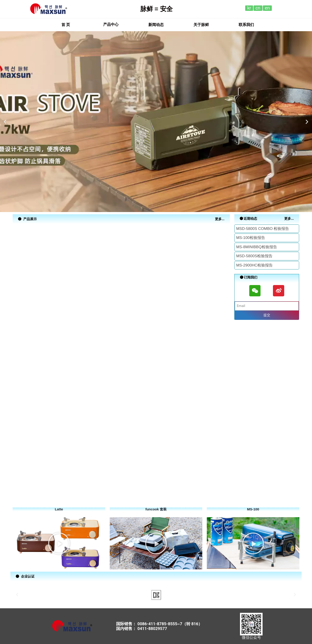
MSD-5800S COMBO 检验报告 (263, 229)
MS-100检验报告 (251, 238)
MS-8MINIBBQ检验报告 (256, 247)
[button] (66, 25)
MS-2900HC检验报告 (254, 265)
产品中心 (111, 25)
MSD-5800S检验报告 (254, 256)
